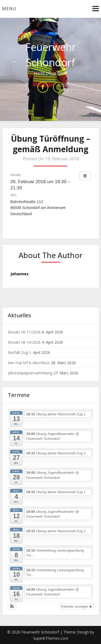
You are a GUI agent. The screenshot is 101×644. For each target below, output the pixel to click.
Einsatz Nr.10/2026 (24, 342)
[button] (12, 607)
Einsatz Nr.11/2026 (24, 332)
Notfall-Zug (18, 352)
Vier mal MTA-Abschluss (29, 363)
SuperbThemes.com (51, 638)
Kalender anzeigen (76, 607)
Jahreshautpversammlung (30, 373)
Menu (9, 9)
